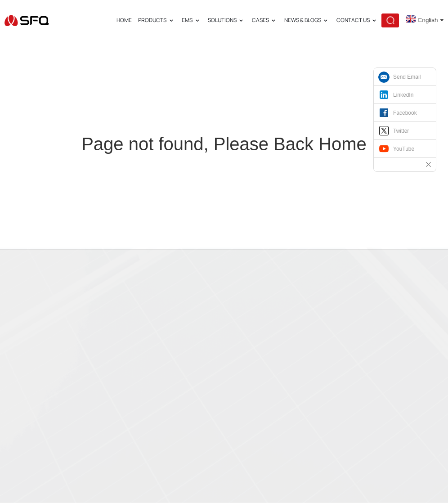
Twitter (401, 131)
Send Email (407, 77)
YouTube (404, 149)
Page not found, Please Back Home (224, 144)
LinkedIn (403, 95)
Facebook (405, 113)
